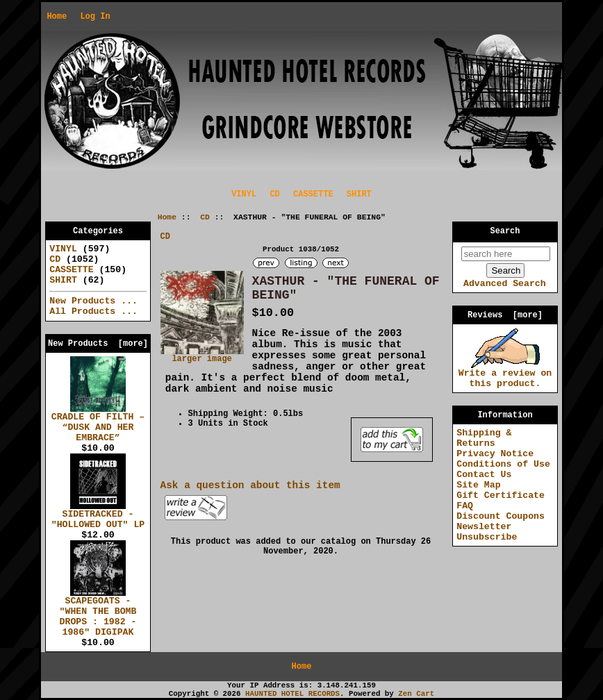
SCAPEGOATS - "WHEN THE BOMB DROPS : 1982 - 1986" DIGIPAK (98, 613)
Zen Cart (416, 694)
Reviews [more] (505, 315)
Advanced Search (505, 284)
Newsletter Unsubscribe (487, 532)
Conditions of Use (503, 464)
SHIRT (359, 194)
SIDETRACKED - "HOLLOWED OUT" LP (98, 516)
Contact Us (484, 475)
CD (205, 217)
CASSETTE (313, 194)
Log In (95, 17)
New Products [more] (98, 344)
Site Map (478, 485)
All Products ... (93, 311)
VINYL (244, 194)
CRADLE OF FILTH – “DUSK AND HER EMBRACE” (98, 424)
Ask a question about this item (250, 485)
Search (505, 231)
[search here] (506, 254)
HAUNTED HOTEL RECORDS (292, 694)
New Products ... (93, 301)
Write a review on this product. (505, 375)
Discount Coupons (501, 516)
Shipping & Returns (484, 438)
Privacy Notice (495, 454)
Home (57, 17)
